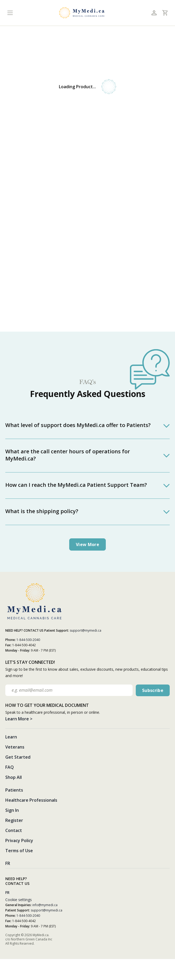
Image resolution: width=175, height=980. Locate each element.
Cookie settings (19, 900)
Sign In (12, 810)
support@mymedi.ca (86, 630)
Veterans (15, 747)
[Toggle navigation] (10, 13)
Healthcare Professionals (31, 800)
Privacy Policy (19, 840)
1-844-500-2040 (28, 640)
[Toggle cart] (165, 13)
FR (8, 863)
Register (14, 820)
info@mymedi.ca (45, 905)
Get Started (18, 757)
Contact (14, 830)
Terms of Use (19, 851)
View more (87, 544)
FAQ (10, 767)
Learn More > (19, 719)
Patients (14, 790)
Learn (11, 737)
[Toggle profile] (154, 13)
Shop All (14, 777)
